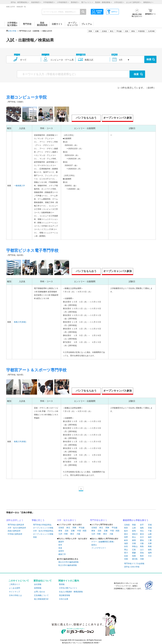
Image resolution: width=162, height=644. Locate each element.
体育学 (61, 551)
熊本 (142, 556)
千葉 (150, 531)
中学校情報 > (49, 2)
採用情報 (38, 588)
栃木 (126, 531)
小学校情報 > (63, 2)
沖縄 (142, 559)
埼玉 (142, 531)
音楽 (60, 548)
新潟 (142, 534)
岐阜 (126, 540)
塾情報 (62, 584)
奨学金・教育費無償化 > (20, 2)
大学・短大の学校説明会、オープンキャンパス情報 (44, 532)
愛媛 (134, 553)
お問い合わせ (40, 592)
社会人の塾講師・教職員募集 (71, 592)
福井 (150, 537)
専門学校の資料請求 (16, 525)
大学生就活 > (119, 2)
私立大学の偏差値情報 (68, 565)
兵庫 (150, 543)
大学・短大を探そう (67, 520)
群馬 (134, 531)
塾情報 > (75, 2)
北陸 (67, 531)
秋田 (126, 528)
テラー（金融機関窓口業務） (103, 542)
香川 (126, 553)
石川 (142, 537)
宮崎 (126, 559)
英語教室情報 (65, 595)
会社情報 (38, 584)
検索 (149, 59)
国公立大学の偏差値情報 (68, 562)
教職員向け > (148, 2)
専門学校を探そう (99, 520)
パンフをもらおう (86, 118)
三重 (150, 540)
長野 (126, 537)
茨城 (150, 528)
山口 (142, 550)
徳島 (150, 550)
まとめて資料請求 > (134, 2)
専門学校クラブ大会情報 (134, 564)
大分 (150, 556)
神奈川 (135, 534)
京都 (134, 543)
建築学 (61, 542)
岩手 (142, 525)
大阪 (78, 534)
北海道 (104, 31)
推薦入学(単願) (20, 322)
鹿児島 (135, 559)
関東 (74, 528)
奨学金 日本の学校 (132, 567)
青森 (134, 525)
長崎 (134, 556)
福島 (142, 528)
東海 (60, 531)
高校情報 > (36, 2)
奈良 (126, 546)
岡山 (126, 550)
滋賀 (126, 543)
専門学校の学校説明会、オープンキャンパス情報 (43, 526)
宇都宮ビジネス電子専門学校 (32, 250)
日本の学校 (12, 31)
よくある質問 (14, 588)
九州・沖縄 (63, 534)
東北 (68, 528)
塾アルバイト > (87, 2)
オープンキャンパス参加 (118, 118)
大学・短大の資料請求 (17, 528)
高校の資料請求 (14, 531)
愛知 (142, 540)
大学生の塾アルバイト (68, 588)
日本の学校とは (15, 595)
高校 (35, 537)
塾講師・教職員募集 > (103, 2)
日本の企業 (64, 599)
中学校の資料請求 (15, 534)
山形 (134, 528)
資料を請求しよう (15, 520)
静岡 (134, 540)
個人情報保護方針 (41, 599)
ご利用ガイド (14, 584)
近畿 (73, 531)
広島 (134, 550)
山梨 (150, 534)
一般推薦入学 (19, 186)
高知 (142, 553)
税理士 (94, 545)
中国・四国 (82, 531)
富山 (134, 537)
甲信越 (82, 528)
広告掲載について (41, 595)
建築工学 (62, 554)
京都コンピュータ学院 (26, 97)
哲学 (60, 545)
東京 (72, 534)
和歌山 (135, 546)
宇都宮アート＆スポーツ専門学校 (36, 370)
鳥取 (142, 546)
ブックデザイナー (99, 548)
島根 (150, 546)
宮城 (150, 525)
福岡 (150, 553)
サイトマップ (14, 592)
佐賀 (126, 556)
